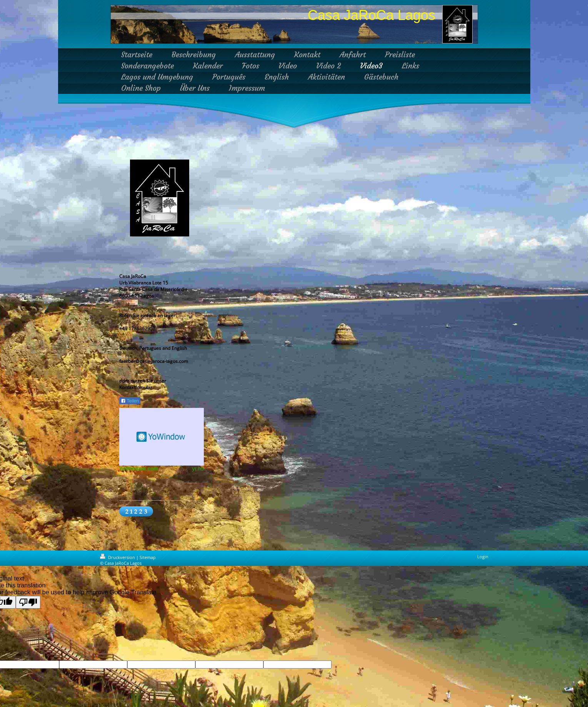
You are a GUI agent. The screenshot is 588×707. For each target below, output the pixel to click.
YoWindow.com (139, 469)
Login (483, 556)
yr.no (198, 469)
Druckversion (118, 557)
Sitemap (148, 557)
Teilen (130, 401)
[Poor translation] (28, 602)
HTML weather (162, 437)
